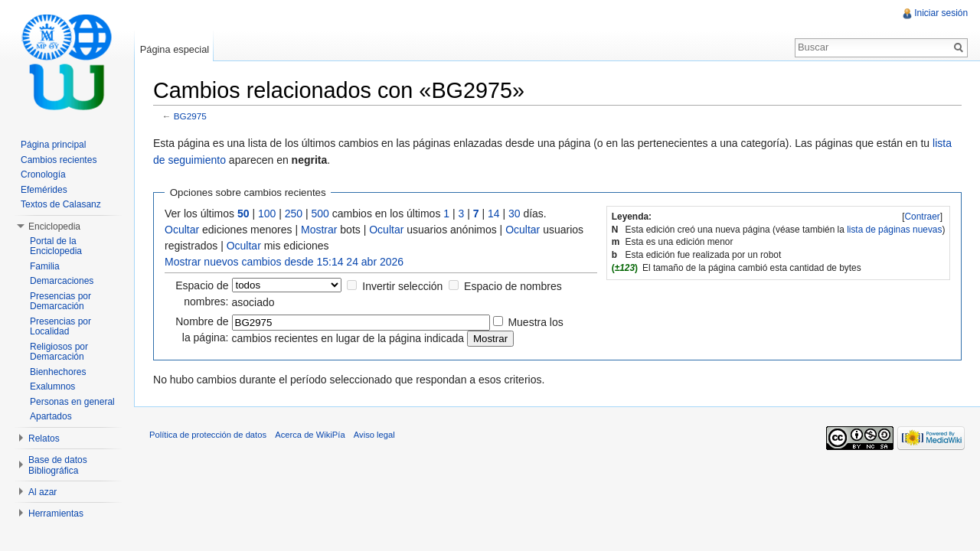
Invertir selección (403, 286)
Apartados (51, 416)
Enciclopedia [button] (54, 227)
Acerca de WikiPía (310, 435)
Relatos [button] (44, 439)
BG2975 (191, 117)
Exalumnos (52, 386)
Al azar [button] (42, 492)
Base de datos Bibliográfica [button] (58, 465)
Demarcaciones (62, 281)
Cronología (43, 174)
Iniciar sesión (941, 13)
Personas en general (72, 402)
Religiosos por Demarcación (59, 352)
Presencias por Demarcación (60, 302)
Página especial (175, 49)
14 (495, 214)
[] (922, 217)
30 (515, 214)
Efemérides (44, 190)
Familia (45, 266)
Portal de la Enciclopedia (56, 246)
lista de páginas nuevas (894, 230)
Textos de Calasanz (61, 204)
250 (294, 214)
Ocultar (183, 230)
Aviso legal (375, 435)
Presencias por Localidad (60, 327)
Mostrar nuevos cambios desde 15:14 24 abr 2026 (285, 262)
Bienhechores (58, 372)
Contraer (922, 217)
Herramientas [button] (56, 514)
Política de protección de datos (209, 435)
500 (321, 214)
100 (268, 214)
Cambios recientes (59, 160)
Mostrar (320, 230)
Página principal (53, 145)
